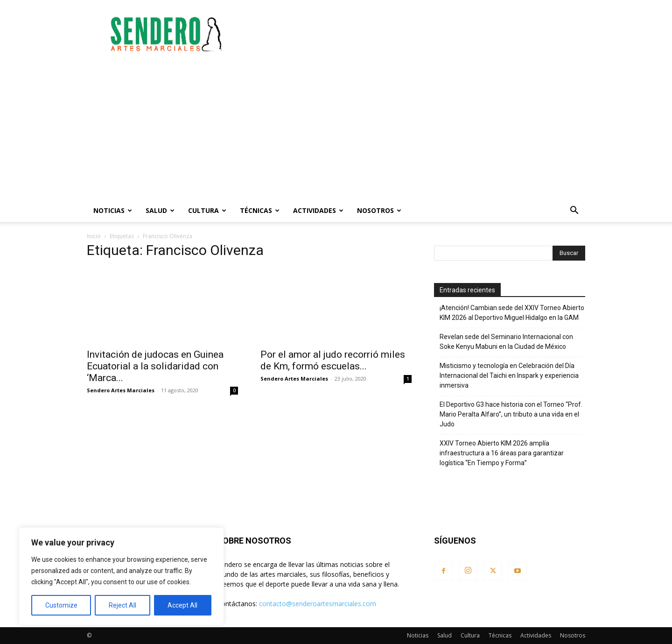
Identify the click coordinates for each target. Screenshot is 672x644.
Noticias (113, 210)
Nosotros (379, 210)
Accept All (182, 605)
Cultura (207, 210)
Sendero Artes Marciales (121, 390)
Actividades (318, 210)
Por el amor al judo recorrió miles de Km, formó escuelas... (333, 360)
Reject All (122, 605)
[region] (121, 576)
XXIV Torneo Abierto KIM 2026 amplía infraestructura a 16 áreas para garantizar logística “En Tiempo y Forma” (502, 453)
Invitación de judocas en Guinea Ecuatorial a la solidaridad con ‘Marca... (155, 366)
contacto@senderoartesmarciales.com (318, 604)
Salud (160, 210)
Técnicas (260, 210)
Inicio (94, 236)
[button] (574, 211)
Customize (61, 605)
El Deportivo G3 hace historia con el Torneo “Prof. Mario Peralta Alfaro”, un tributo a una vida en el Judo (511, 414)
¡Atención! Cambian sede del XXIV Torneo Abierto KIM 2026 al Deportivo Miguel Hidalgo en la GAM (512, 313)
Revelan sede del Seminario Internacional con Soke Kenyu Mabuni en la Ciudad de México (506, 342)
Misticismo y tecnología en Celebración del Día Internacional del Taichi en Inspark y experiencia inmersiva (509, 375)
